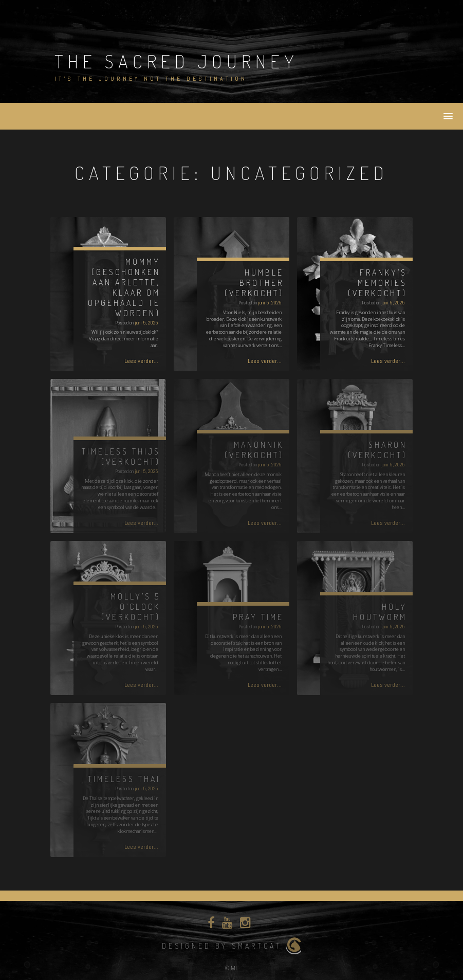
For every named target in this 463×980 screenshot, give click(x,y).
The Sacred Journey (177, 61)
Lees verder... (141, 361)
